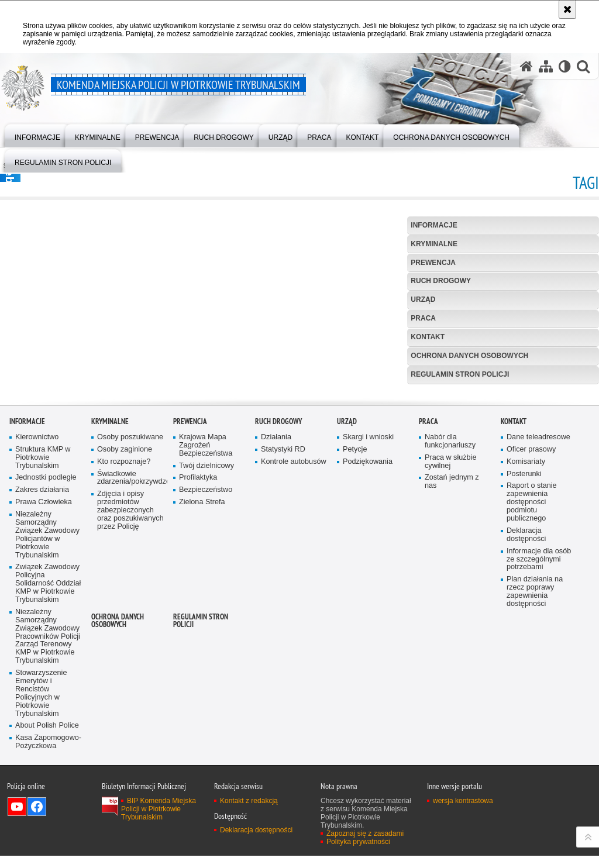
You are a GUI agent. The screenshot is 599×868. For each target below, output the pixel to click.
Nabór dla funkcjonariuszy (450, 608)
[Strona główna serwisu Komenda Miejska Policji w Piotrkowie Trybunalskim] (526, 66)
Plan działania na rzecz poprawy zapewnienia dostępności (535, 758)
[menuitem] (37, 135)
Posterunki (524, 641)
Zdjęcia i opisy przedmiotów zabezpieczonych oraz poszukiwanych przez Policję (130, 677)
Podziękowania (368, 628)
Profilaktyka (198, 644)
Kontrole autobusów (294, 628)
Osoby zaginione (125, 616)
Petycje (355, 616)
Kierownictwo (37, 604)
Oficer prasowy (531, 616)
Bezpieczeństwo (206, 657)
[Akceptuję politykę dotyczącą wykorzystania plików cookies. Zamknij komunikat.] (567, 9)
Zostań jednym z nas (452, 648)
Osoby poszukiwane (130, 604)
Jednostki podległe (46, 644)
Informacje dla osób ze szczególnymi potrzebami (539, 726)
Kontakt (428, 337)
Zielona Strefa (202, 669)
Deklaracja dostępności (526, 702)
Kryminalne (434, 244)
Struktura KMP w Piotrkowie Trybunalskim (43, 624)
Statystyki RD (283, 616)
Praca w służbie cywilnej (450, 628)
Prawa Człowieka (44, 669)
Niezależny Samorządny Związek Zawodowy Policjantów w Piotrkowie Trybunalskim (47, 701)
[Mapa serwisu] (546, 66)
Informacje (434, 225)
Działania (276, 604)
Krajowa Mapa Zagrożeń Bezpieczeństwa (206, 612)
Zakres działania (42, 657)
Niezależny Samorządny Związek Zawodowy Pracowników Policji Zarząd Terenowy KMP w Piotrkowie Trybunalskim (48, 803)
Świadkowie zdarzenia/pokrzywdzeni (131, 645)
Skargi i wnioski (368, 604)
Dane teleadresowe (538, 604)
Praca (423, 318)
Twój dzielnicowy (206, 633)
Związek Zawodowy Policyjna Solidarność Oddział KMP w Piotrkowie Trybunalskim (48, 750)
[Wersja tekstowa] (565, 66)
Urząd (423, 299)
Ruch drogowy (441, 281)
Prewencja (433, 263)
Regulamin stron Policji (460, 374)
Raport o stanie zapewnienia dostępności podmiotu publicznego (532, 669)
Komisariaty (526, 628)
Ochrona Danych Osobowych (469, 356)
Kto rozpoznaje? (124, 628)
